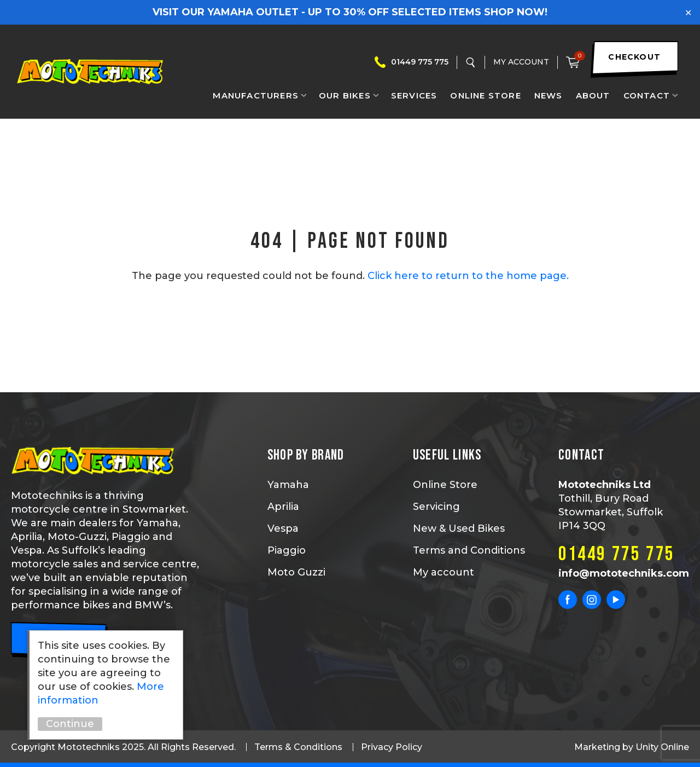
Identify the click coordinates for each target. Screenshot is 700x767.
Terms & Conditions (298, 747)
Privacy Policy (392, 747)
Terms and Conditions (469, 550)
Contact (647, 95)
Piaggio (287, 550)
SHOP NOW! (516, 12)
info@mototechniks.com (624, 573)
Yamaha (288, 485)
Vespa (283, 528)
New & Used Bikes (459, 528)
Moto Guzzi (296, 572)
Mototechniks (90, 72)
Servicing (436, 507)
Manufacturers (256, 95)
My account (444, 572)
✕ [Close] (688, 12)
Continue (70, 724)
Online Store (485, 95)
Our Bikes (345, 95)
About (593, 95)
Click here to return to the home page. (468, 276)
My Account (521, 62)
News (549, 95)
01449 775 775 (420, 62)
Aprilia (283, 507)
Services (414, 95)
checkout (634, 57)
